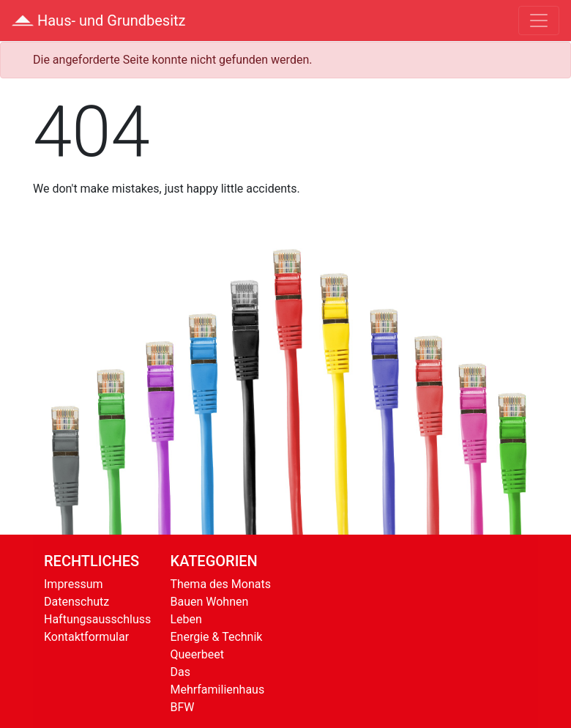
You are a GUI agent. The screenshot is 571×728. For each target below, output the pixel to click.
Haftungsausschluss (97, 619)
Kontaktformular (86, 637)
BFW (183, 707)
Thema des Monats (221, 584)
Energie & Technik (217, 637)
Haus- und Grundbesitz (99, 21)
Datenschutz (76, 602)
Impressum (74, 584)
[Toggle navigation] (539, 21)
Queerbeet (197, 654)
